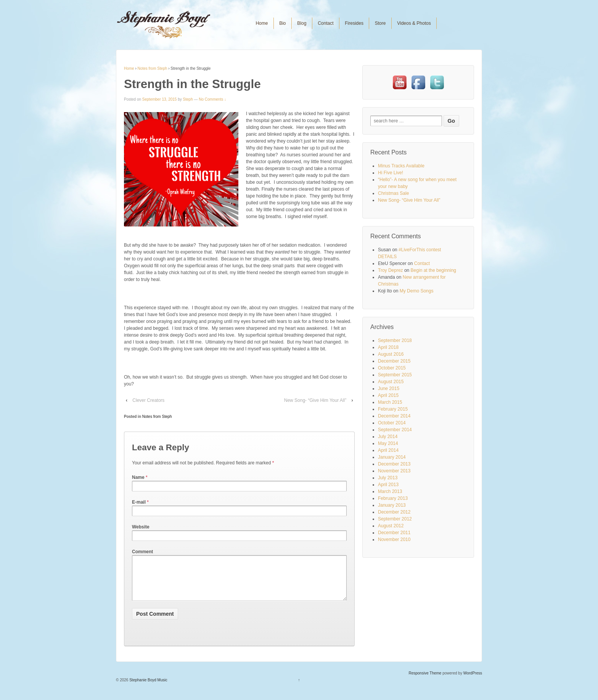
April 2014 (388, 450)
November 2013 (394, 471)
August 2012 (391, 526)
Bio (282, 23)
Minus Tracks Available (401, 166)
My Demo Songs (417, 291)
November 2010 (394, 539)
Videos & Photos (414, 23)
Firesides (354, 23)
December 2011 (394, 533)
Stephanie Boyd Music (148, 689)
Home (262, 23)
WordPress (473, 682)
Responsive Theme (425, 682)
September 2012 (395, 519)
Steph (188, 99)
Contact (326, 23)
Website (141, 527)
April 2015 (388, 395)
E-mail (139, 502)
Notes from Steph (153, 68)
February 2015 (393, 409)
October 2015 (392, 368)
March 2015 (390, 402)
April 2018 (388, 347)
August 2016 (391, 354)
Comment (142, 552)
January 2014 (392, 457)
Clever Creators (148, 400)
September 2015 (395, 375)
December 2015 (394, 361)
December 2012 (394, 512)
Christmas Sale (393, 193)
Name (138, 477)
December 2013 (394, 464)
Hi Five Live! (391, 173)
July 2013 (388, 478)
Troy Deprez (391, 270)
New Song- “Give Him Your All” (315, 400)
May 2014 (388, 443)
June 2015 (389, 389)
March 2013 (390, 491)
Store (380, 23)
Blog (302, 23)
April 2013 (388, 485)
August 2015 (391, 382)
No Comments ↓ (212, 99)
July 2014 (388, 437)
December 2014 (394, 416)
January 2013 (392, 505)
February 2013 (393, 498)
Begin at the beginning (433, 270)
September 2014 (395, 430)
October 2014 (392, 423)
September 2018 (395, 340)
